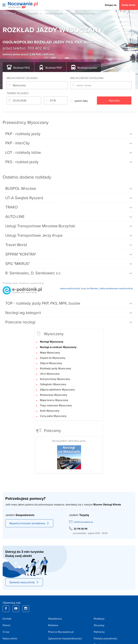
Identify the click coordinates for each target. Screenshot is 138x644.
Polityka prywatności (106, 638)
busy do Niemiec (90, 288)
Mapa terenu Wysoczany (54, 400)
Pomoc (7, 625)
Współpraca (55, 619)
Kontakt (7, 619)
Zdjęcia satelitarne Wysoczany (57, 389)
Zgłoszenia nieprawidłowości (65, 638)
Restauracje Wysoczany (54, 395)
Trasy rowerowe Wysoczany (56, 405)
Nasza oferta (10, 638)
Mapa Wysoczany (50, 352)
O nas (6, 632)
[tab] (69, 134)
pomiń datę (81, 101)
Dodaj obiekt (129, 5)
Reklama (53, 625)
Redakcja (99, 619)
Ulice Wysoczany (50, 374)
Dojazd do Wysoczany (53, 358)
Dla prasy (99, 625)
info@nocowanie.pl (83, 522)
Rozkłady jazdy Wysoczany (56, 368)
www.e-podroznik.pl (70, 288)
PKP (54, 68)
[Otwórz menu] (4, 5)
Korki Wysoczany (50, 411)
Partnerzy (99, 632)
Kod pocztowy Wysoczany (55, 379)
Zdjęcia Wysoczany (51, 363)
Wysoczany (54, 334)
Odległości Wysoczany (53, 384)
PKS (22, 68)
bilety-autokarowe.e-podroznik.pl (116, 288)
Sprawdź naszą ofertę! (24, 582)
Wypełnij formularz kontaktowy (29, 523)
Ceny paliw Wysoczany (53, 416)
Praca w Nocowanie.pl (61, 632)
